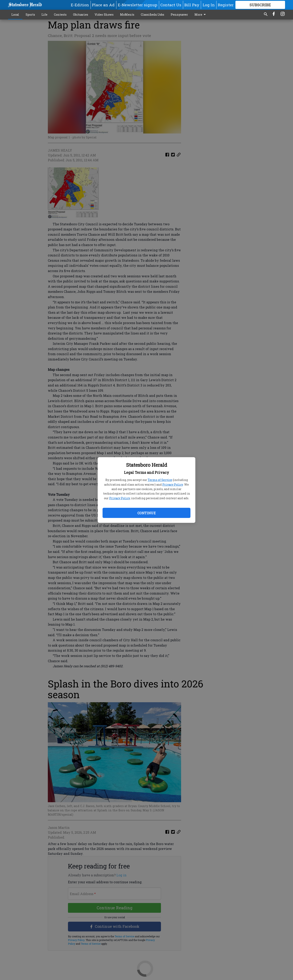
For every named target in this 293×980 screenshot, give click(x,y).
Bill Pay (192, 5)
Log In (209, 5)
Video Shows (104, 15)
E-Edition (80, 5)
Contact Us (171, 5)
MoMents (127, 15)
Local (15, 15)
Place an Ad (103, 5)
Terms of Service (160, 480)
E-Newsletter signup (138, 5)
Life (44, 15)
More (201, 15)
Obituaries (81, 15)
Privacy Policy (173, 485)
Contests (60, 15)
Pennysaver (179, 15)
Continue (146, 513)
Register (226, 5)
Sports (30, 15)
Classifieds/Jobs (153, 15)
